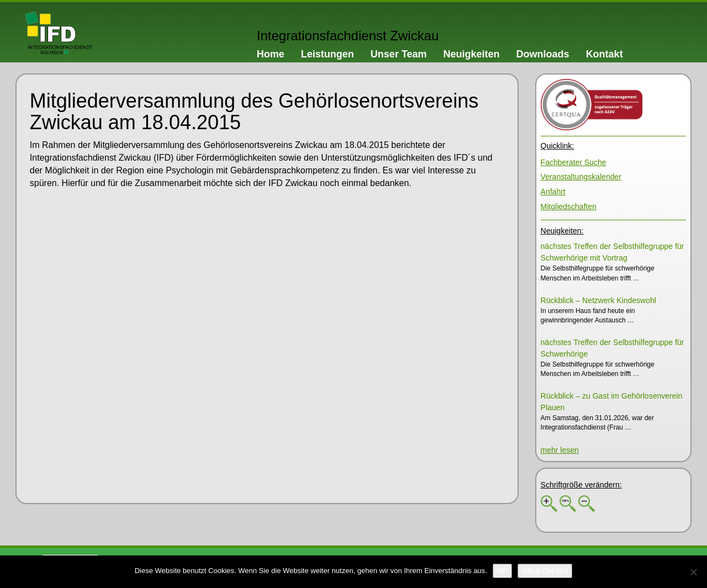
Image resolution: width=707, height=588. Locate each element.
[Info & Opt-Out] (545, 571)
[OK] (502, 571)
